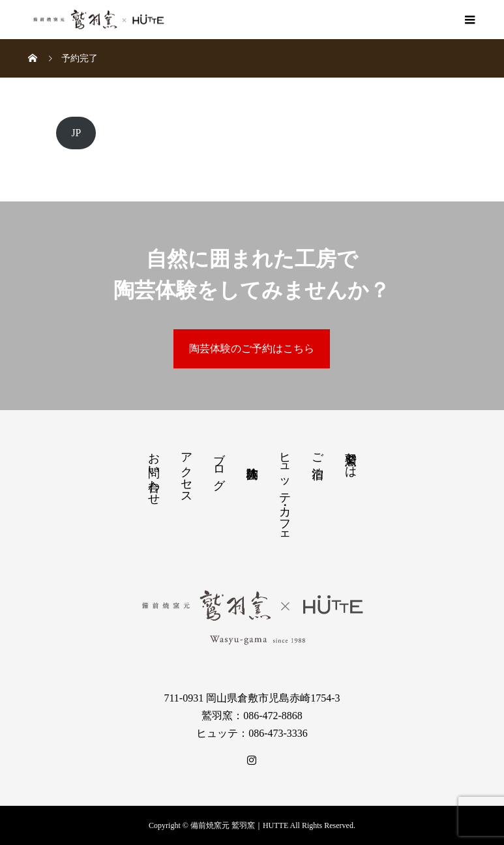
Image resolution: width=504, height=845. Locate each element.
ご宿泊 (318, 452)
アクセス (186, 471)
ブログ (219, 464)
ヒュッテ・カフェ (285, 492)
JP (76, 133)
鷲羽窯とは (351, 458)
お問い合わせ (154, 472)
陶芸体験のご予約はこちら (252, 348)
